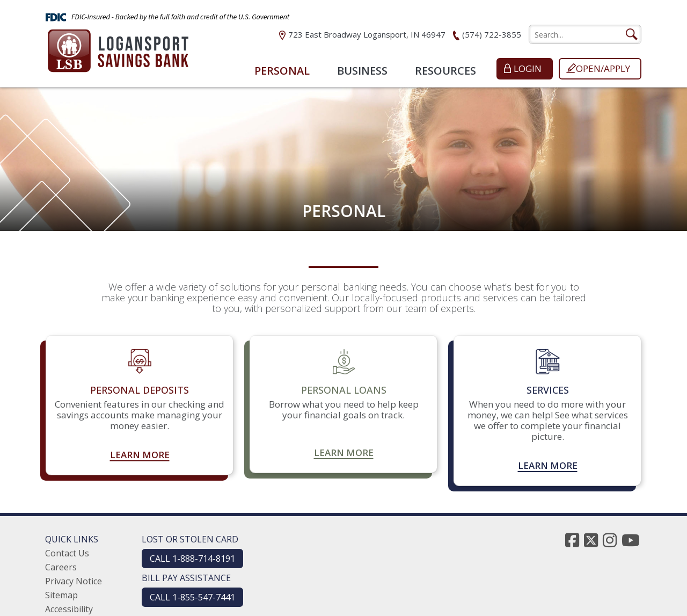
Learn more (140, 455)
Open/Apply (603, 68)
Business (362, 71)
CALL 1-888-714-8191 (192, 559)
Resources (445, 71)
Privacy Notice (74, 581)
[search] (585, 34)
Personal (282, 71)
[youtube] (631, 540)
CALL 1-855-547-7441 (192, 597)
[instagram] (610, 540)
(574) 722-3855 (492, 34)
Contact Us (67, 553)
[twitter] (591, 540)
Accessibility (69, 609)
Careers (61, 567)
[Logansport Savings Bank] (118, 48)
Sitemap (61, 595)
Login (528, 68)
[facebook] (572, 540)
